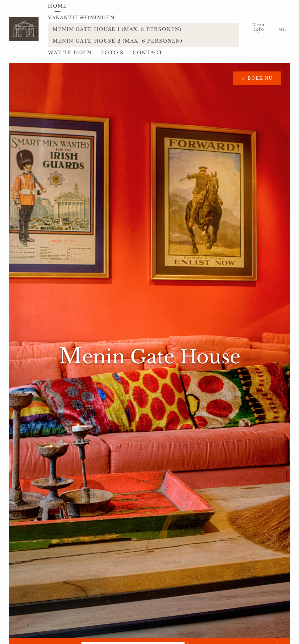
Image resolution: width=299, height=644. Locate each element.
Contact (148, 52)
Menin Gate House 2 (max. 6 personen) (118, 41)
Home (57, 6)
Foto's (112, 52)
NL (283, 29)
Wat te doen (70, 52)
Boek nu (259, 78)
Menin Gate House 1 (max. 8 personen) (117, 29)
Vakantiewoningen (82, 17)
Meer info (259, 27)
